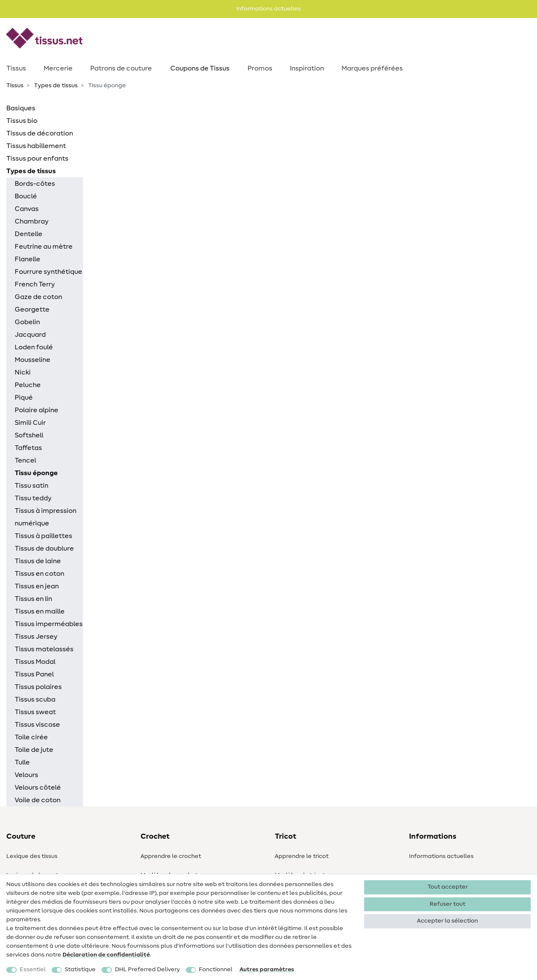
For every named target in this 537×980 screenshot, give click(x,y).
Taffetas (28, 448)
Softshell (29, 435)
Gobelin (27, 322)
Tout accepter (448, 887)
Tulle (22, 762)
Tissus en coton (39, 574)
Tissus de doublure (44, 548)
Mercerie (58, 68)
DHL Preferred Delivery (147, 970)
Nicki (23, 372)
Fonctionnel (216, 970)
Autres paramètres (267, 970)
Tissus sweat (35, 712)
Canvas (27, 209)
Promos (260, 68)
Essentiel (33, 970)
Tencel (25, 460)
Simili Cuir (30, 423)
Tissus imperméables (49, 624)
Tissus (16, 68)
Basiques (21, 108)
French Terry (35, 284)
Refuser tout (447, 904)
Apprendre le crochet (171, 856)
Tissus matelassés (44, 649)
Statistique (80, 970)
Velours (26, 775)
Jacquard (30, 335)
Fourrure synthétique (48, 272)
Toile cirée (31, 737)
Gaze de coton (38, 297)
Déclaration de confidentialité (106, 955)
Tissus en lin (33, 599)
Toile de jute (34, 750)
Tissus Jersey (36, 637)
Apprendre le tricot (302, 856)
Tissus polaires (38, 687)
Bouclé (26, 196)
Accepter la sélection (447, 921)
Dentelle (29, 234)
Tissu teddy (33, 498)
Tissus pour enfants (37, 159)
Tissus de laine (38, 561)
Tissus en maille (40, 611)
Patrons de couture (121, 68)
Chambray (32, 221)
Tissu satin (31, 486)
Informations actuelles (441, 856)
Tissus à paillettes (43, 536)
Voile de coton (38, 800)
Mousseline (33, 360)
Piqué (24, 398)
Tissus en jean (37, 586)
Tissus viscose (37, 725)
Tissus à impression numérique (46, 517)
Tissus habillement (36, 146)
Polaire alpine (36, 410)
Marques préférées (372, 68)
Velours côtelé (38, 788)
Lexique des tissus (32, 856)
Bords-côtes (35, 184)
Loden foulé (34, 347)
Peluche (28, 385)
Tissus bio (22, 121)
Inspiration (307, 68)
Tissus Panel (34, 674)
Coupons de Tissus (200, 68)
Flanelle (27, 259)
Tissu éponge (36, 473)
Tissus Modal (35, 662)
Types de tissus (55, 86)
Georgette (32, 309)
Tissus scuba (35, 699)
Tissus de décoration (40, 133)
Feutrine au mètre (44, 247)
